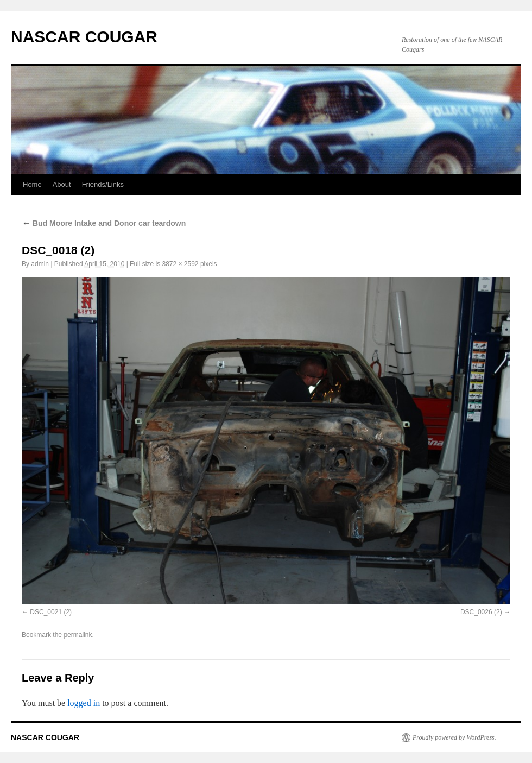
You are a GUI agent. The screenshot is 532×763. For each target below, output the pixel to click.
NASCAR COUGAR (84, 37)
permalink (78, 635)
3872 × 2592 (180, 264)
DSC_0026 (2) (481, 612)
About (62, 184)
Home (32, 184)
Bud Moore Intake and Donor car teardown (104, 223)
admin (40, 264)
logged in (84, 703)
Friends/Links (103, 184)
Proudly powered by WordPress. (454, 737)
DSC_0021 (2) (51, 612)
